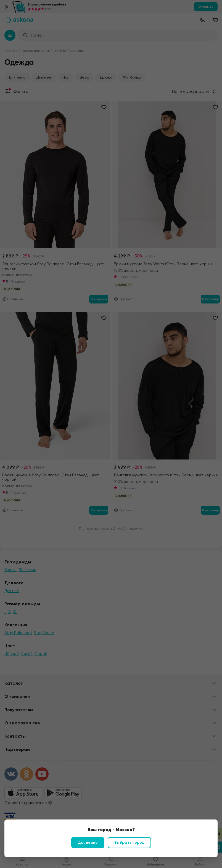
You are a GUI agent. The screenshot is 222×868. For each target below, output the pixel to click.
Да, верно (88, 843)
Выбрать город (129, 843)
